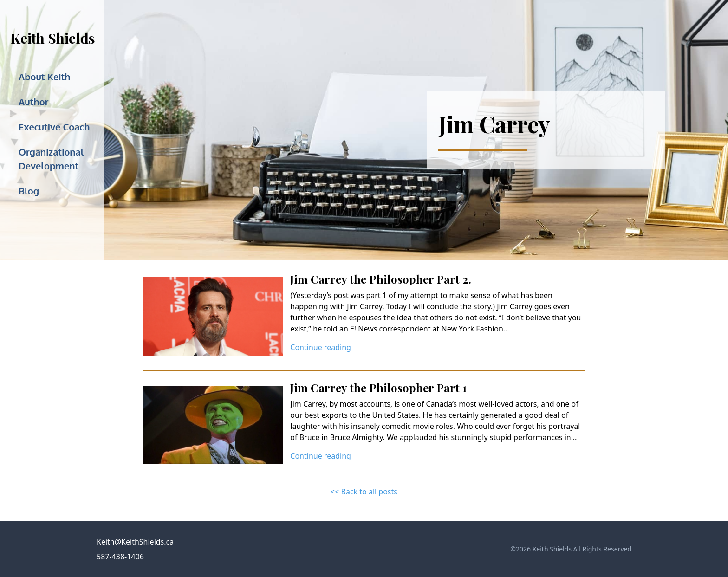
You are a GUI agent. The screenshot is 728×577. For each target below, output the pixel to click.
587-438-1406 (120, 557)
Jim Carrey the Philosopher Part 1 (378, 388)
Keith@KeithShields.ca (135, 542)
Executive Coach (54, 127)
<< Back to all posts (364, 492)
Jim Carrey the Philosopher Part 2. (381, 279)
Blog (29, 191)
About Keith (45, 77)
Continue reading (321, 347)
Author (33, 102)
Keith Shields (53, 38)
